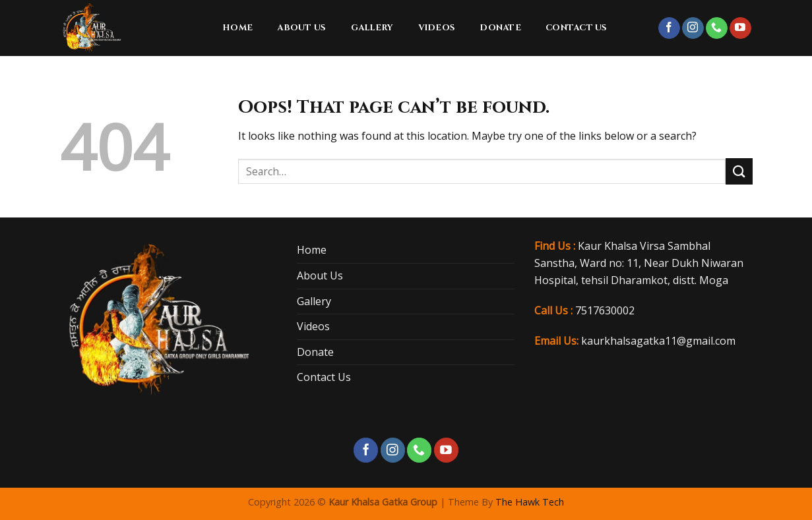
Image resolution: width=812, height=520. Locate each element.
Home (237, 28)
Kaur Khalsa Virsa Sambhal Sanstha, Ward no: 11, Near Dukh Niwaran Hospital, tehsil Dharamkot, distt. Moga (639, 263)
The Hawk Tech (530, 502)
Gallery (372, 28)
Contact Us (577, 28)
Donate (500, 28)
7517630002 (605, 310)
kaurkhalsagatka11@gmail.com (658, 341)
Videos (437, 28)
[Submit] (739, 171)
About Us (301, 28)
